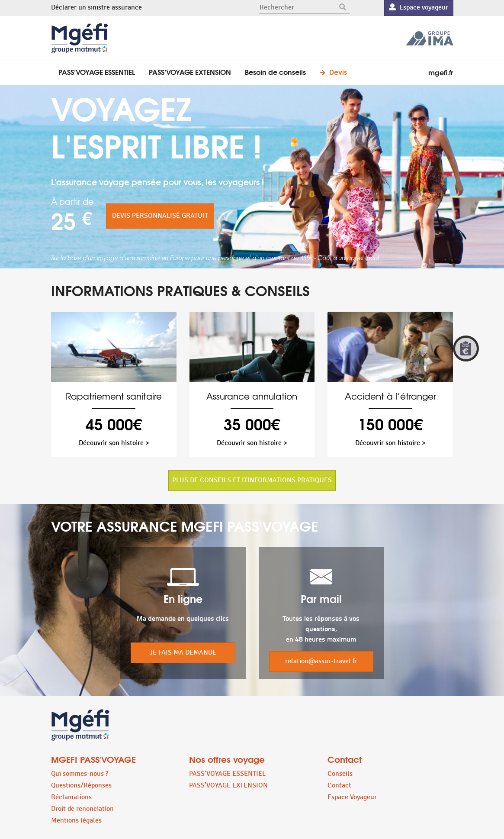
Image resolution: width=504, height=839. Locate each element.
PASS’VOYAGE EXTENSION (190, 72)
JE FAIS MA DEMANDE (183, 653)
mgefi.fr (441, 72)
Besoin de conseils (275, 72)
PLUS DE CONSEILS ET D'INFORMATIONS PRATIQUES (252, 480)
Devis (338, 72)
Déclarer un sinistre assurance (96, 8)
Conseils (340, 774)
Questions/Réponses (81, 786)
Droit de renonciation (82, 809)
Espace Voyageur (352, 797)
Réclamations (71, 797)
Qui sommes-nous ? (80, 774)
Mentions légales (76, 821)
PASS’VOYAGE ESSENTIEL (97, 72)
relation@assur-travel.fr (321, 661)
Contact (339, 786)
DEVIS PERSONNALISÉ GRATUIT (160, 216)
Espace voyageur (419, 8)
